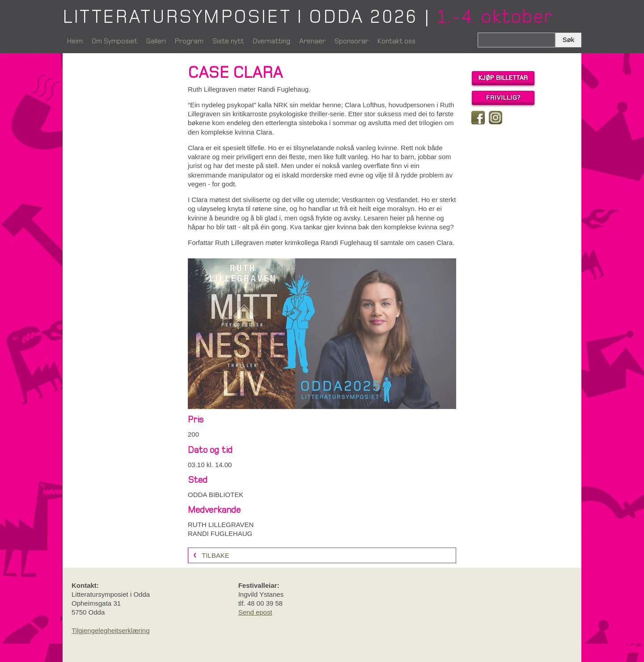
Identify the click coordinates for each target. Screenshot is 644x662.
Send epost (255, 612)
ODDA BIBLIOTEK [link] (216, 495)
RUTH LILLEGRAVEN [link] (221, 525)
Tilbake (216, 555)
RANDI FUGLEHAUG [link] (220, 533)
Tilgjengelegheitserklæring (111, 630)
